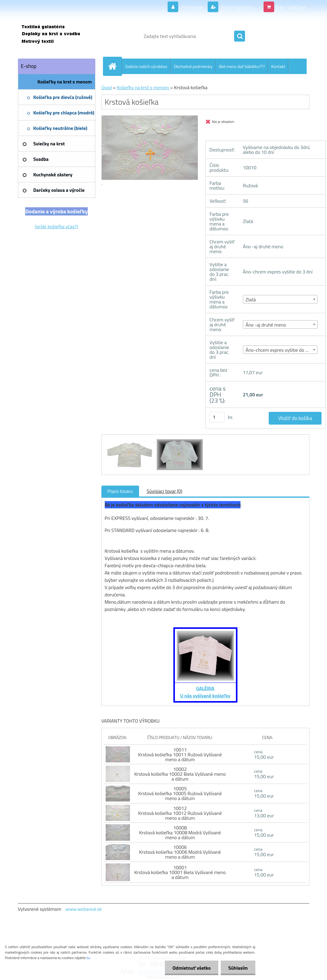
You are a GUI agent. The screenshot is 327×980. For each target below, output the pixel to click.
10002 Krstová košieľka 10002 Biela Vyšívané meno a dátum (180, 774)
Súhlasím (238, 968)
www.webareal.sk (83, 909)
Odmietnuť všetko (192, 968)
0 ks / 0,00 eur (291, 7)
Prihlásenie (192, 7)
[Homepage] (115, 66)
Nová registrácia (237, 7)
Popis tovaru (120, 491)
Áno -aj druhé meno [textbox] (266, 325)
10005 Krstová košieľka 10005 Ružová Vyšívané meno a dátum (180, 793)
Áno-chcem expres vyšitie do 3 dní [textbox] (281, 350)
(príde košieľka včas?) (56, 226)
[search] (240, 36)
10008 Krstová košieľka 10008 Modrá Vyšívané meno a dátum (180, 832)
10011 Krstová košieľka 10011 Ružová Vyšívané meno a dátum (180, 754)
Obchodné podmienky (193, 66)
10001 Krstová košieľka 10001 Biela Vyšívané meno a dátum (180, 872)
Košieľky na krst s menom (143, 87)
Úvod (107, 87)
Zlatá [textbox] (251, 300)
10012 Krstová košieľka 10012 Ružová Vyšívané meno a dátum (180, 813)
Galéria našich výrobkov (146, 66)
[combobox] (280, 299)
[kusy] (217, 417)
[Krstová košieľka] (130, 440)
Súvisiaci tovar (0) (164, 491)
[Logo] (60, 36)
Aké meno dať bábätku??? (242, 66)
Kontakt (278, 66)
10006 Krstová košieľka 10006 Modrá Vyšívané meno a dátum (180, 852)
